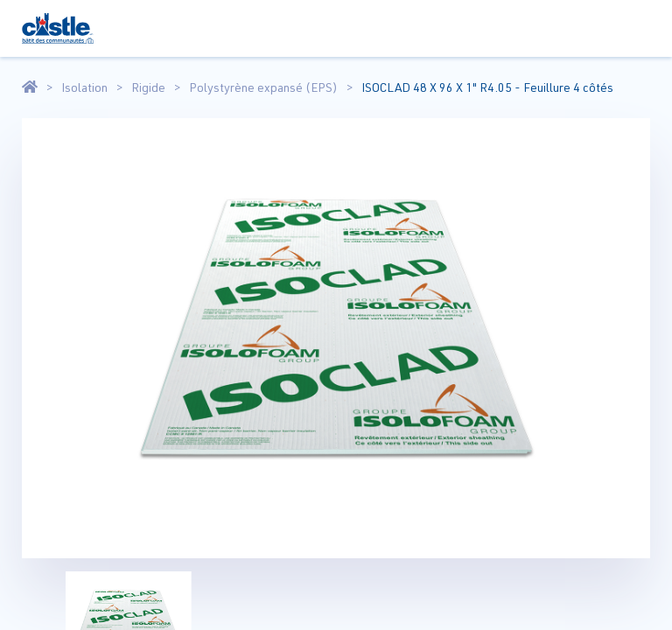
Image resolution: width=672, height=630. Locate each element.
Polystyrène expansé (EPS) (263, 87)
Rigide (148, 87)
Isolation (84, 87)
